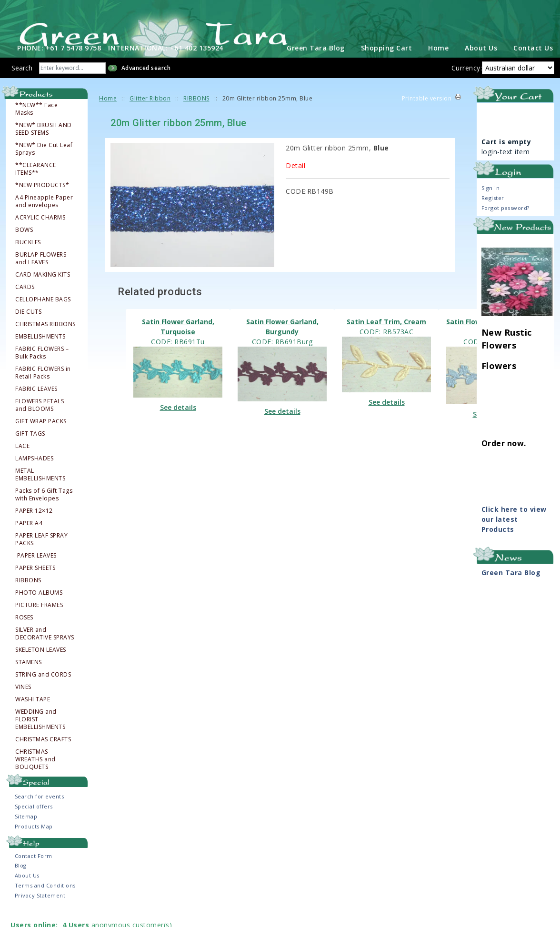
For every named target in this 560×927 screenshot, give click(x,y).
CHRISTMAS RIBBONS (45, 338)
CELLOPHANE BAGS (43, 313)
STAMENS (29, 676)
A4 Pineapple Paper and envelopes (44, 215)
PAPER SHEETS (35, 582)
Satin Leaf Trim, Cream (386, 335)
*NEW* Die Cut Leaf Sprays (44, 163)
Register (493, 212)
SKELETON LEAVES (41, 664)
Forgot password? (505, 222)
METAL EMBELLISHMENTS (40, 488)
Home (438, 62)
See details (178, 421)
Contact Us (533, 62)
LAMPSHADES (34, 472)
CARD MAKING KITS (43, 289)
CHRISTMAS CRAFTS (43, 753)
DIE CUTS (28, 326)
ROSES (24, 631)
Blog (21, 879)
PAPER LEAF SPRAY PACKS (41, 553)
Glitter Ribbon (150, 112)
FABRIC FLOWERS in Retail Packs (43, 387)
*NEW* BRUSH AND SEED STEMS (44, 143)
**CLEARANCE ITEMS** (36, 183)
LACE (22, 460)
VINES (23, 701)
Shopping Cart (387, 62)
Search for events (40, 810)
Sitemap (26, 830)
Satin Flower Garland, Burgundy (282, 340)
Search (22, 82)
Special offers (34, 820)
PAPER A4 (29, 537)
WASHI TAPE (33, 713)
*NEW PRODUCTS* (42, 199)
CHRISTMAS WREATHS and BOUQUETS (35, 773)
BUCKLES (28, 256)
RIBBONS (28, 594)
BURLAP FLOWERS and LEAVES (41, 272)
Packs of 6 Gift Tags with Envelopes (44, 508)
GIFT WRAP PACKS (41, 435)
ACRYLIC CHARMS (40, 231)
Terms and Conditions (45, 899)
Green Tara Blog (316, 62)
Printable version (427, 112)
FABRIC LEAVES (36, 403)
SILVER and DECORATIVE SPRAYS (45, 648)
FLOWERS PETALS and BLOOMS (40, 419)
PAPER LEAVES (37, 569)
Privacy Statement (40, 909)
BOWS (24, 244)
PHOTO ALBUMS (39, 607)
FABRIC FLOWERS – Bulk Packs (42, 367)
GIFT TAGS (30, 448)
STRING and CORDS (43, 688)
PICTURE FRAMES (39, 619)
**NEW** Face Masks (36, 123)
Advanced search (146, 82)
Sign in (491, 202)
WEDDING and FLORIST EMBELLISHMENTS (40, 733)
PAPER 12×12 (34, 525)
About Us (481, 62)
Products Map (34, 840)
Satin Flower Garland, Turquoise (178, 340)
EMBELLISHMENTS (40, 350)
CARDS (25, 301)
